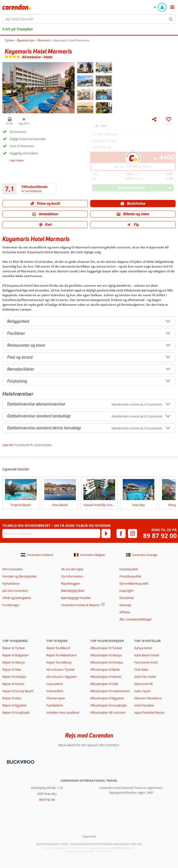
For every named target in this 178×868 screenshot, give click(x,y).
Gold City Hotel (145, 677)
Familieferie (55, 705)
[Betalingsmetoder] (20, 762)
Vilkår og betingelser (17, 598)
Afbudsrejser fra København (110, 691)
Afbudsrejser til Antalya (107, 662)
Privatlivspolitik (130, 576)
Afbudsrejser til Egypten (107, 698)
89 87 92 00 (160, 536)
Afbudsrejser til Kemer (106, 677)
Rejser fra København (62, 655)
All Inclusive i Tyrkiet (61, 669)
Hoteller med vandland (63, 712)
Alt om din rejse (72, 569)
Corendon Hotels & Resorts (80, 605)
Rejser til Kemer (13, 684)
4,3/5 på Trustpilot (18, 29)
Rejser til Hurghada (16, 712)
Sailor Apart (142, 691)
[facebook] (121, 534)
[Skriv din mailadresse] (51, 534)
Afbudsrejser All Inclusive (108, 712)
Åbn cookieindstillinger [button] (136, 619)
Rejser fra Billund (58, 648)
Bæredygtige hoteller (76, 598)
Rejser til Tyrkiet (14, 648)
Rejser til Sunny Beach (18, 691)
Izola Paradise (144, 705)
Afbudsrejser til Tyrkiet (106, 648)
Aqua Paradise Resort (149, 712)
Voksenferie (55, 691)
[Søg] (171, 19)
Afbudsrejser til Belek (105, 669)
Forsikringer (11, 605)
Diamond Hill (143, 684)
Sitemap (125, 605)
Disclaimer (127, 598)
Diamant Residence (148, 698)
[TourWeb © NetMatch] (89, 836)
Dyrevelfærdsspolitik (134, 583)
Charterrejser (56, 698)
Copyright (126, 591)
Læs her (8, 445)
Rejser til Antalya (14, 677)
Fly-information (72, 576)
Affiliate (125, 612)
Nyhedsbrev (11, 583)
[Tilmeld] (106, 534)
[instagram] (133, 534)
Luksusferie (55, 684)
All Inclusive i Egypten (62, 677)
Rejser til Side (12, 669)
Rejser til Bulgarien (15, 655)
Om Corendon (13, 569)
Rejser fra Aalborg (59, 662)
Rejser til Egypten (15, 705)
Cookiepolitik (129, 569)
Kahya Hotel (143, 648)
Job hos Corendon (15, 591)
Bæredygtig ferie (73, 591)
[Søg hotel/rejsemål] (89, 19)
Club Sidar (141, 669)
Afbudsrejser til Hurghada (108, 705)
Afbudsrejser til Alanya (106, 655)
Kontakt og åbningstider (20, 576)
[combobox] (89, 19)
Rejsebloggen (70, 583)
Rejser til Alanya (14, 662)
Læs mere (17, 160)
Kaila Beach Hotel (147, 655)
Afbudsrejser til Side (104, 684)
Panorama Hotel (146, 662)
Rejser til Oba (12, 698)
